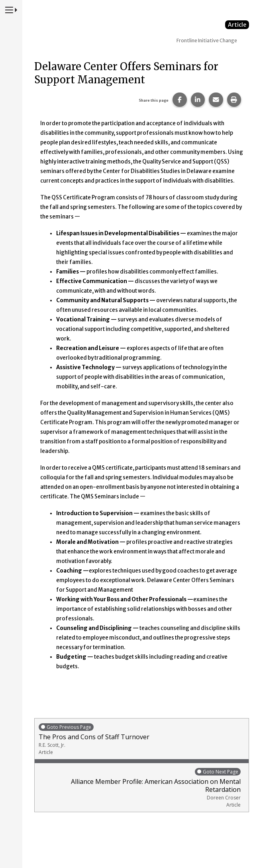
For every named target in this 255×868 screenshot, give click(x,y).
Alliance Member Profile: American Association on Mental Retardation (140, 788)
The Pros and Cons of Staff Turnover (142, 739)
